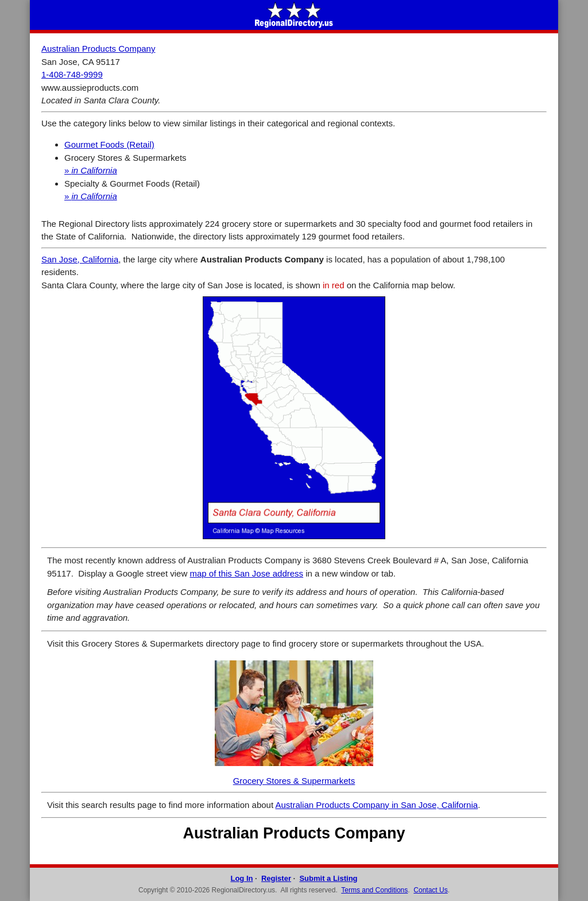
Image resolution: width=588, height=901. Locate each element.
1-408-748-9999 (72, 74)
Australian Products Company (98, 49)
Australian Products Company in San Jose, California (376, 805)
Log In (241, 878)
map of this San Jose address (246, 573)
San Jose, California (80, 259)
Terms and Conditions (374, 890)
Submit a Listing (328, 878)
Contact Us (430, 890)
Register (276, 878)
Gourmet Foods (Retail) (109, 144)
